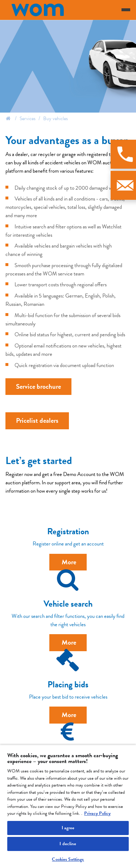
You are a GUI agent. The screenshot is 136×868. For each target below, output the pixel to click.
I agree (68, 828)
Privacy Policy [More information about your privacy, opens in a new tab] (97, 813)
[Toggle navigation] (126, 10)
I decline (68, 844)
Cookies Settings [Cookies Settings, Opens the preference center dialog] (68, 859)
